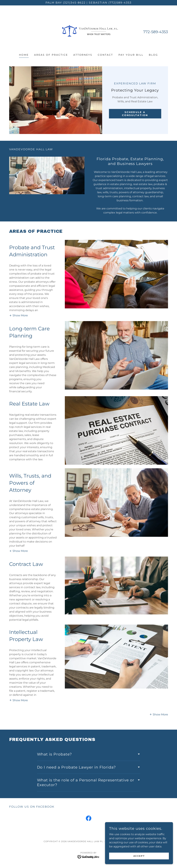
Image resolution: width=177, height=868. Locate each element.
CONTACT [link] (105, 55)
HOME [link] (24, 55)
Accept (139, 856)
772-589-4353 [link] (156, 32)
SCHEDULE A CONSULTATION (135, 114)
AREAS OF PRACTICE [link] (51, 55)
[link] (88, 32)
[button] (18, 243)
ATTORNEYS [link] (83, 55)
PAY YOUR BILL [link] (131, 55)
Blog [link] (153, 55)
